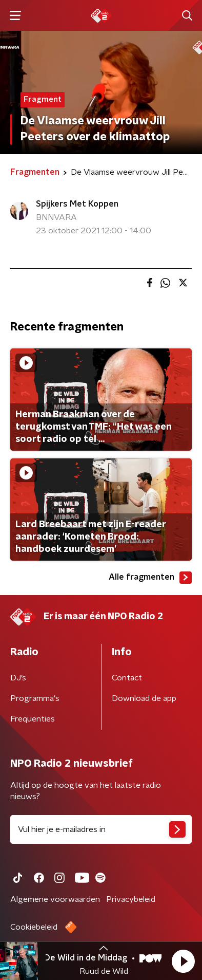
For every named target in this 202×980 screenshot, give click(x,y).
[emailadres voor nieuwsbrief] (101, 829)
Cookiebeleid (34, 927)
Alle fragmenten (150, 578)
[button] (183, 961)
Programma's (35, 698)
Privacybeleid (131, 899)
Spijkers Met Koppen (77, 204)
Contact (127, 678)
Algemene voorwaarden (55, 899)
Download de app (144, 698)
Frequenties (33, 719)
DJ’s (18, 678)
